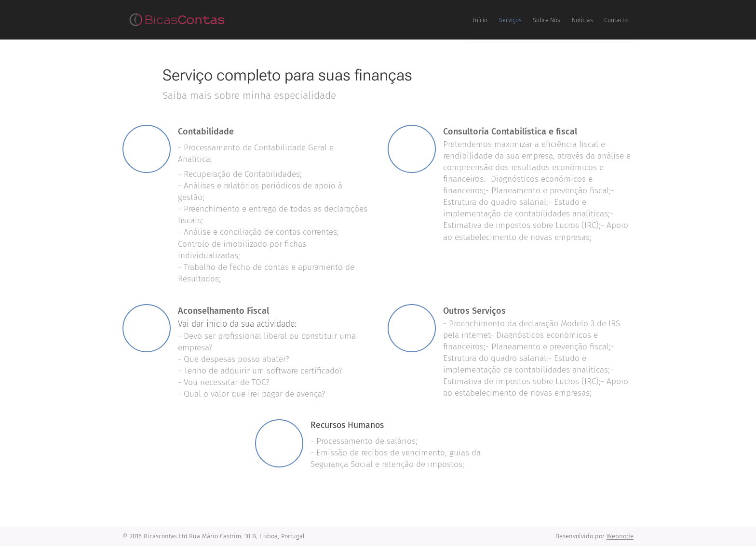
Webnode (620, 536)
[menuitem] (555, 20)
